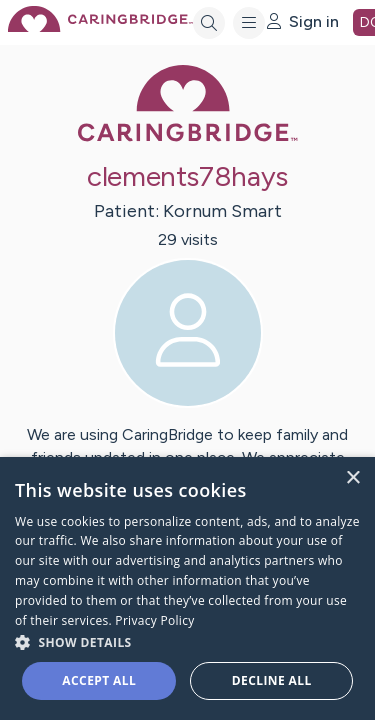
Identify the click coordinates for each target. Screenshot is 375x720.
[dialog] (187, 588)
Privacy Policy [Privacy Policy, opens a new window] (154, 620)
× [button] (352, 478)
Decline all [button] (272, 680)
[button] (187, 641)
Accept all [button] (99, 680)
